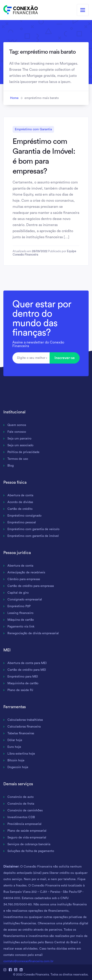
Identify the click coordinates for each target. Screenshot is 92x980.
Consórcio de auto (21, 797)
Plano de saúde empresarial (27, 831)
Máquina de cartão (21, 620)
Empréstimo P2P (19, 606)
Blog (11, 466)
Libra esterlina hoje (21, 754)
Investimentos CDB (21, 817)
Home (14, 98)
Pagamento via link (21, 627)
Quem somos (17, 425)
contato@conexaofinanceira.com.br (28, 961)
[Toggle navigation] (83, 10)
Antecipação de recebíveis (26, 572)
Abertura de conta (20, 495)
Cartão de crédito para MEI (27, 670)
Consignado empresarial (25, 600)
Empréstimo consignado (24, 516)
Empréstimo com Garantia (33, 129)
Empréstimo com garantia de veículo (33, 529)
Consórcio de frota (21, 804)
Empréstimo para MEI (23, 677)
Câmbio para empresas (24, 579)
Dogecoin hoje (18, 767)
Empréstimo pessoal (22, 522)
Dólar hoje (15, 740)
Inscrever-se (65, 358)
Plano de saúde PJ (20, 690)
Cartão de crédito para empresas (31, 586)
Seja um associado (20, 445)
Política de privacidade (23, 452)
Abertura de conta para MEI (27, 663)
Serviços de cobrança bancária (29, 844)
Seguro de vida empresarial (27, 838)
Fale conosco (17, 432)
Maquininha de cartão (23, 683)
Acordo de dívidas (20, 502)
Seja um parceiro (19, 439)
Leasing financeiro (20, 613)
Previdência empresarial (24, 824)
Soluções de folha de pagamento (31, 851)
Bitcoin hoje (16, 760)
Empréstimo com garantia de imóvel (33, 536)
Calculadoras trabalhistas (25, 720)
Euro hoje (14, 747)
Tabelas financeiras (21, 733)
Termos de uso (18, 459)
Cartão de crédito (20, 509)
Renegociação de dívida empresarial (33, 633)
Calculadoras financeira (24, 727)
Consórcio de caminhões (25, 811)
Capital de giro (18, 593)
